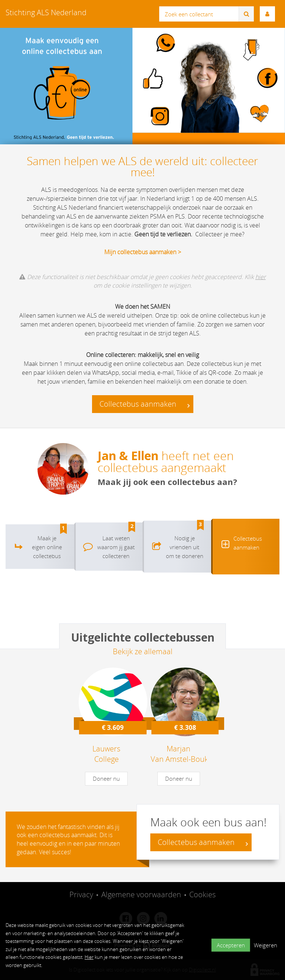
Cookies (202, 894)
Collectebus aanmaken (145, 404)
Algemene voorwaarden (141, 894)
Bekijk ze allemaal (143, 651)
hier (261, 277)
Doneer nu (106, 779)
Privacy (81, 894)
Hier (89, 957)
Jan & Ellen (128, 455)
